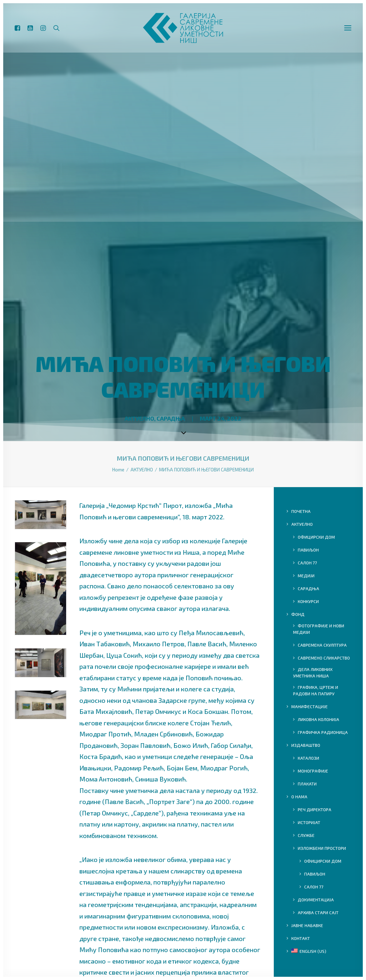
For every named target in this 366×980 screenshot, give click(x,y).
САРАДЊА (171, 418)
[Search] (56, 31)
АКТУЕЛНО (139, 418)
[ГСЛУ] (183, 31)
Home (118, 470)
